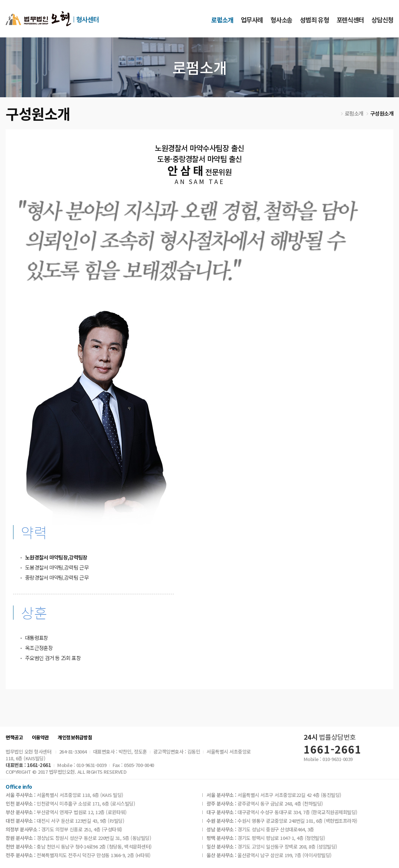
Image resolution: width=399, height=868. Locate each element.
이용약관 (40, 737)
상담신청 (382, 20)
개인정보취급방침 (75, 737)
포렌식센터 (350, 20)
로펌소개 (222, 20)
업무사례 (252, 20)
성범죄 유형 (314, 20)
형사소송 (281, 20)
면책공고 (14, 737)
